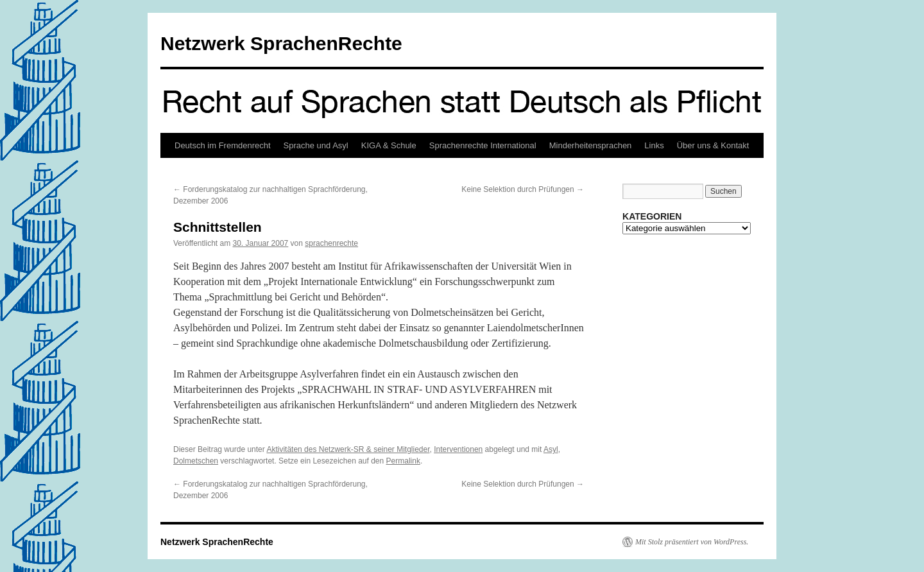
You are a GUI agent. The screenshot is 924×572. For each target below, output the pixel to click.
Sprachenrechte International (483, 145)
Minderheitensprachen (591, 145)
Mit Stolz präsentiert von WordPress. (692, 542)
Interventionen (458, 449)
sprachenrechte (331, 243)
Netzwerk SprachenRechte (281, 43)
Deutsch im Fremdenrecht (223, 145)
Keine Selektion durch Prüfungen (523, 189)
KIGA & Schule (389, 145)
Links (654, 145)
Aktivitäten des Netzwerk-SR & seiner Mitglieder (348, 449)
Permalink (403, 461)
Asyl (551, 449)
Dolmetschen (196, 461)
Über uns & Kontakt (713, 145)
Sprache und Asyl (316, 145)
